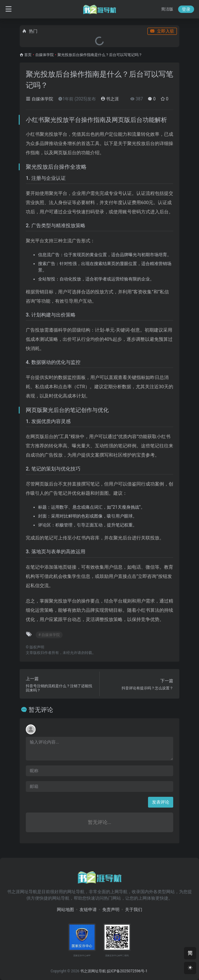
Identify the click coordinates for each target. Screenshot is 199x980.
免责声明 (111, 909)
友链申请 (88, 909)
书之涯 (110, 99)
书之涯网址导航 (93, 971)
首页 (28, 55)
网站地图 (65, 909)
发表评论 (161, 802)
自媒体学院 (45, 55)
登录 (186, 9)
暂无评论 (41, 710)
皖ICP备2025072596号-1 (127, 971)
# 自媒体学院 (49, 635)
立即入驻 (162, 31)
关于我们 (134, 909)
